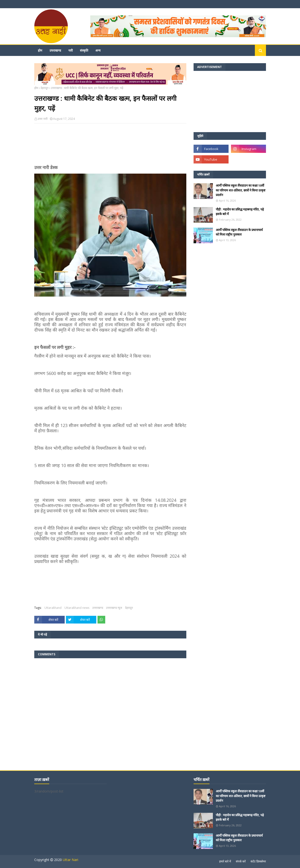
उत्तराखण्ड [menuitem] (55, 50)
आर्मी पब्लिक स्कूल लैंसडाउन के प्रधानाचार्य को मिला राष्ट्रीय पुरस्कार (239, 232)
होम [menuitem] (40, 50)
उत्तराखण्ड (98, 608)
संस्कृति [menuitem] (84, 50)
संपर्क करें (241, 861)
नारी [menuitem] (70, 50)
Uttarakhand (53, 608)
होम (36, 88)
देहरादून (45, 88)
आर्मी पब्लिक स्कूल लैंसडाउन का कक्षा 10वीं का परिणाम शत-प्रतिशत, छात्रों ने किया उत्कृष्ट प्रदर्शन (241, 190)
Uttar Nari (70, 860)
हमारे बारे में (225, 861)
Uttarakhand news (77, 608)
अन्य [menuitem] (98, 50)
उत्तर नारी (43, 119)
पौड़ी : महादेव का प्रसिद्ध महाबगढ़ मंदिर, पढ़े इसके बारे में (240, 212)
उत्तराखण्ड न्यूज (114, 608)
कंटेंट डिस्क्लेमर (258, 861)
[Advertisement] (110, 146)
